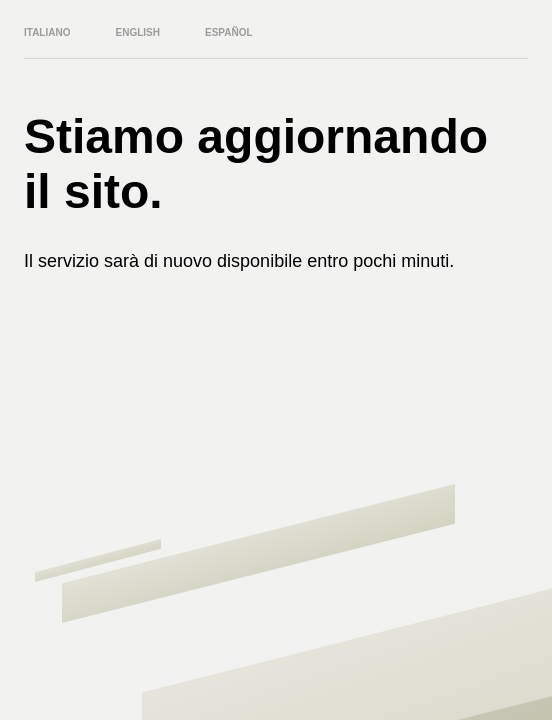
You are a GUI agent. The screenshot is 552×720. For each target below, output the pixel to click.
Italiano (47, 32)
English (138, 32)
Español (229, 32)
